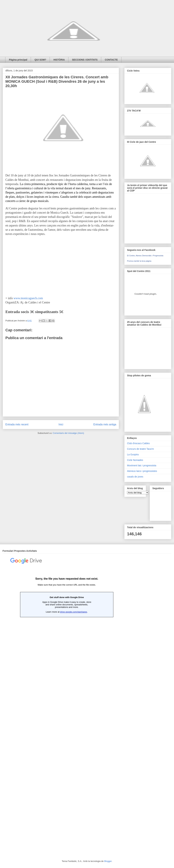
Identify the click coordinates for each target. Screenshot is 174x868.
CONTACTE (111, 60)
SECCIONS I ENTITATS (85, 60)
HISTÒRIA (59, 60)
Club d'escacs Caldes (138, 443)
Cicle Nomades (135, 460)
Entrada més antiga (105, 424)
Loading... (67, 702)
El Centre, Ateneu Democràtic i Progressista (145, 256)
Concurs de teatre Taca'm (140, 449)
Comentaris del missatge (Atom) (68, 433)
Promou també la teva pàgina (139, 261)
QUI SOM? (40, 60)
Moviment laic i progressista (142, 465)
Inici (61, 424)
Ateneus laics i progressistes (142, 471)
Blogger (108, 861)
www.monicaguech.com (28, 298)
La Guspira (133, 454)
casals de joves (135, 477)
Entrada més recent (17, 424)
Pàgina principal (18, 60)
